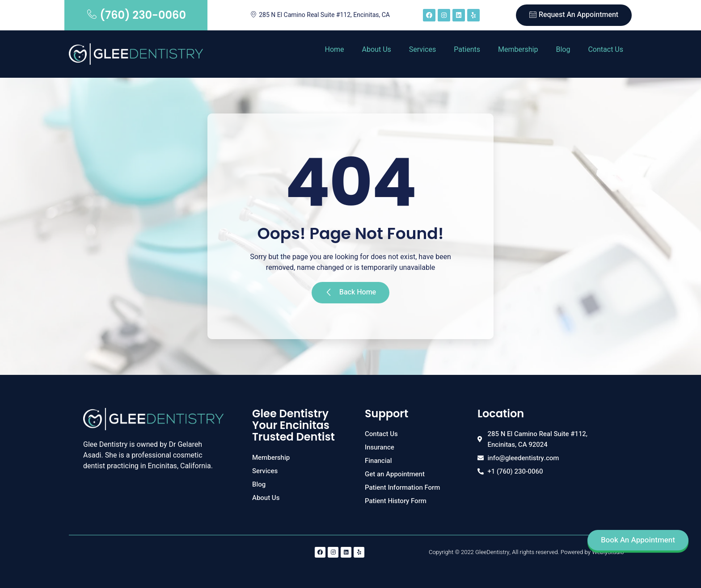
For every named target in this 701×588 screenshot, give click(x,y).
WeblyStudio (608, 552)
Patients (467, 50)
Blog (563, 50)
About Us (377, 50)
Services (422, 50)
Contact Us (606, 50)
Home (334, 50)
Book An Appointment (638, 540)
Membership (518, 50)
